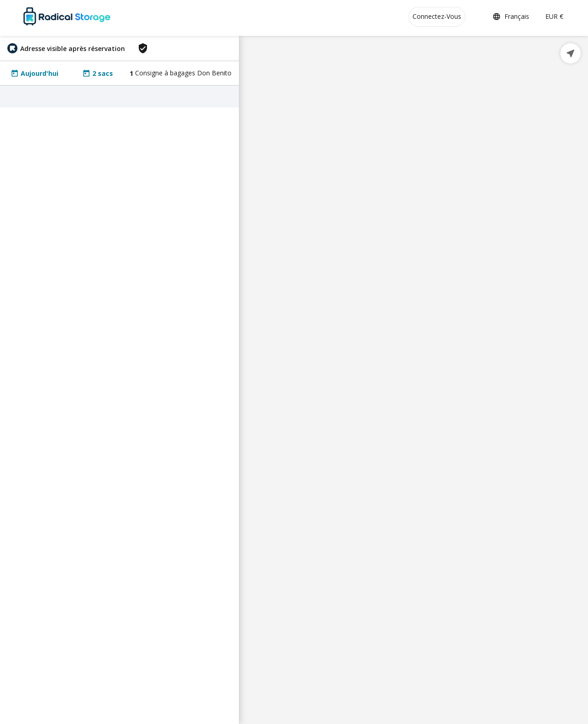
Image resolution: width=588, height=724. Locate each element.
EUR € (554, 16)
